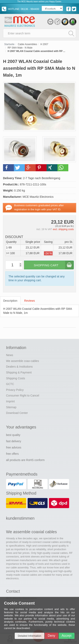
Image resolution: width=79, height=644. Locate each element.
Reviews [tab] (30, 301)
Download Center (17, 413)
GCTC (10, 384)
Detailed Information (29, 636)
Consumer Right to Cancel (23, 395)
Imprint (10, 401)
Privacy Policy (15, 390)
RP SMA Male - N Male (20, 48)
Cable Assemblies (27, 44)
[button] (8, 168)
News (10, 355)
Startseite (9, 44)
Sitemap (11, 407)
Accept (67, 636)
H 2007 (44, 44)
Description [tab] (10, 301)
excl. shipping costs (63, 229)
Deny (51, 636)
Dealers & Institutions (19, 367)
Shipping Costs (16, 378)
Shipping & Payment (19, 372)
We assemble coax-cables (22, 361)
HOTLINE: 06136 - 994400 (20, 9)
